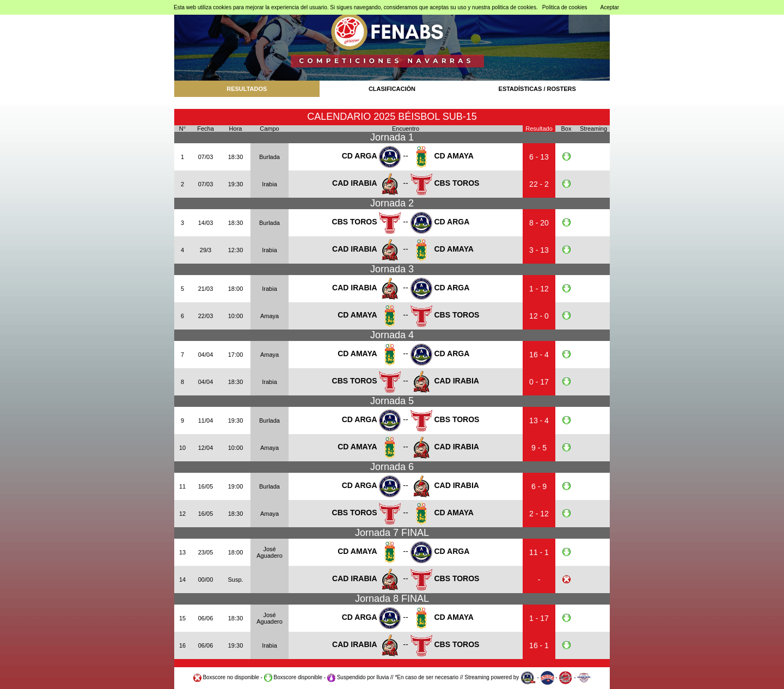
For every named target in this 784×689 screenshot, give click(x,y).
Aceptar (610, 7)
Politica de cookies (565, 7)
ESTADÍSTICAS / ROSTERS (537, 89)
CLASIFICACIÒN (392, 89)
